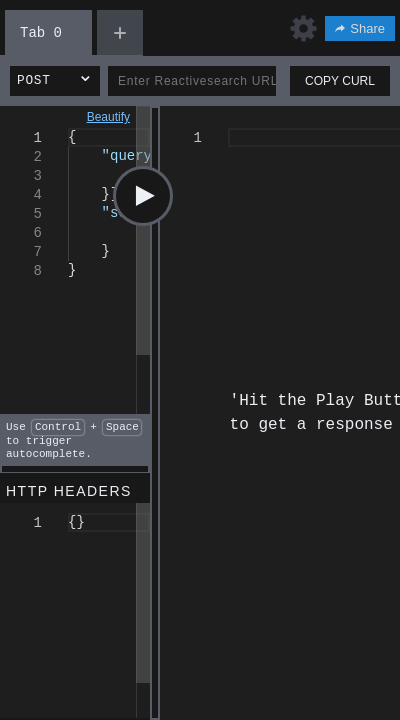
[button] (55, 81)
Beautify (108, 117)
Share (360, 28)
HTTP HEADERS (69, 491)
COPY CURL (340, 81)
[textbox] (68, 128)
